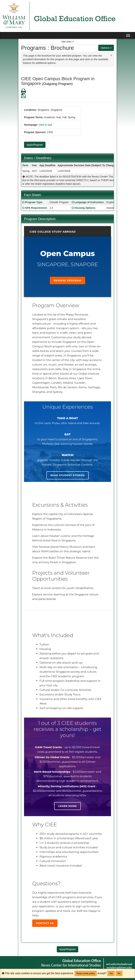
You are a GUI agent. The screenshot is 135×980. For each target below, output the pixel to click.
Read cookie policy (86, 973)
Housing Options (85, 208)
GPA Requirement (36, 208)
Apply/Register (35, 145)
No (119, 973)
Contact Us (45, 923)
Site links (67, 42)
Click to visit (45, 125)
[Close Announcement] (111, 55)
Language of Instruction (89, 202)
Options (106, 48)
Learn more (67, 806)
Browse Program (67, 280)
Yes (111, 973)
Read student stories (67, 475)
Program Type (34, 202)
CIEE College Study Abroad (53, 232)
